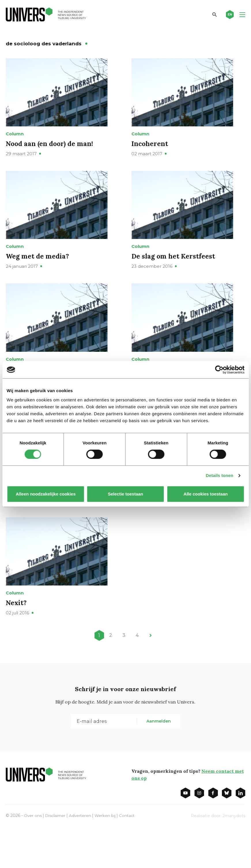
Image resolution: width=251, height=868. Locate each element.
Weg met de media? (38, 273)
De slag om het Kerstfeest (175, 273)
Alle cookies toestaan (205, 494)
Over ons (33, 856)
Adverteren (81, 856)
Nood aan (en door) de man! (51, 152)
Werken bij (107, 856)
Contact (129, 856)
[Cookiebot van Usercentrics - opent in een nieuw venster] (219, 370)
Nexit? (16, 643)
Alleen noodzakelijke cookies (46, 494)
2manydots (234, 856)
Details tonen (219, 475)
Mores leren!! (153, 522)
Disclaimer (56, 856)
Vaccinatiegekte (33, 522)
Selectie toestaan (125, 494)
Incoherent (150, 152)
